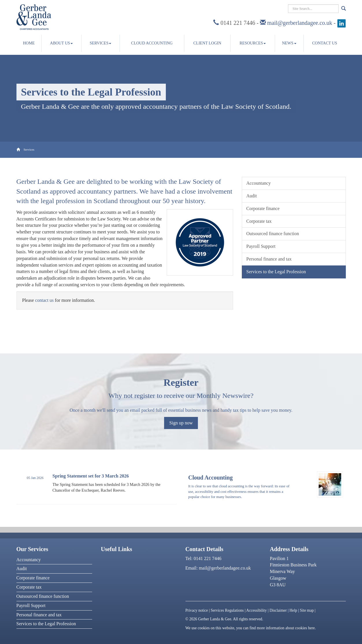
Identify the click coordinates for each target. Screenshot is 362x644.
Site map (307, 610)
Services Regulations (227, 610)
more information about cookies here (286, 628)
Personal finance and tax (269, 259)
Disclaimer (278, 610)
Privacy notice (197, 610)
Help (293, 610)
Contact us (325, 43)
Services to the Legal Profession (276, 272)
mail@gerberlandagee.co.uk (300, 23)
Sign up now (181, 423)
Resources (253, 43)
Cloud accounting (152, 43)
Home (29, 43)
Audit (252, 196)
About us (61, 43)
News (289, 43)
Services (100, 43)
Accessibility (256, 610)
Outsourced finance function (273, 234)
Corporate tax (259, 221)
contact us (44, 300)
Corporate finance (263, 208)
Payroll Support (261, 246)
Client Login (207, 43)
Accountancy (259, 183)
